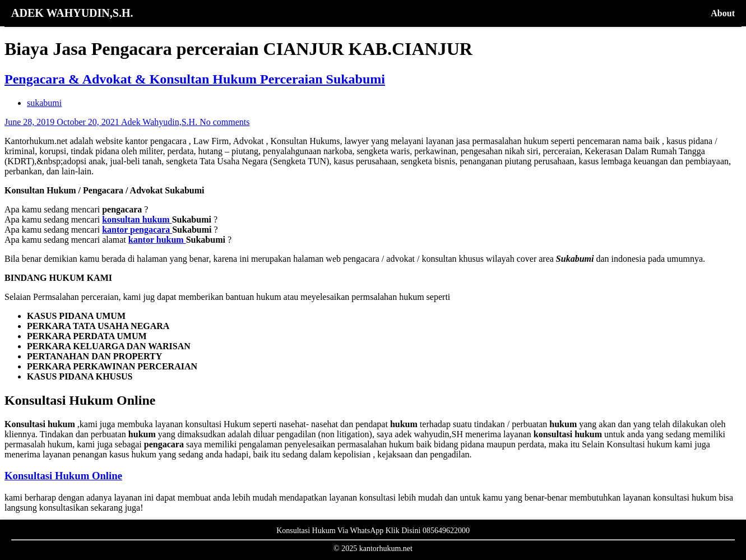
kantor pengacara (137, 230)
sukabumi (44, 103)
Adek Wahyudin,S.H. (160, 122)
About (723, 13)
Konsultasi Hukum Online (63, 476)
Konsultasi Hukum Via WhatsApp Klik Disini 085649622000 (373, 531)
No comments (224, 122)
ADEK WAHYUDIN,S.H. (72, 13)
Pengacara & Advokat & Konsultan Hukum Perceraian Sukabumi (195, 79)
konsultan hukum (137, 219)
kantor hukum (157, 240)
